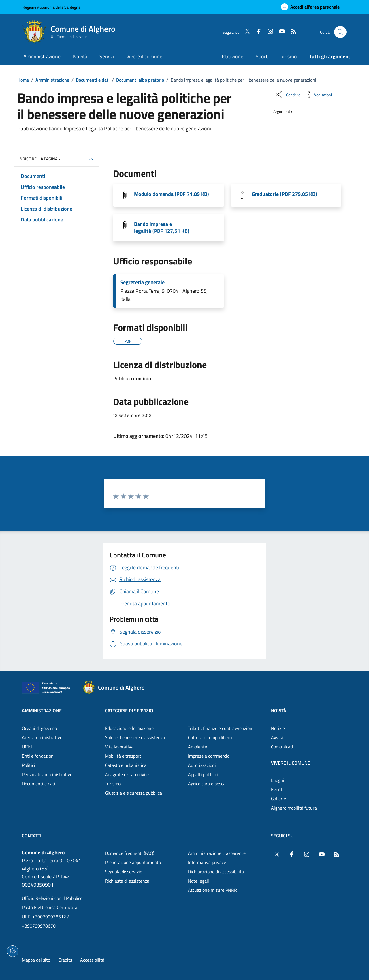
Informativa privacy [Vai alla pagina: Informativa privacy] (207, 862)
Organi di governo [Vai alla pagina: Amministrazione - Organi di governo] (39, 728)
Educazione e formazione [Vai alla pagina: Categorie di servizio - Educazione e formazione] (129, 728)
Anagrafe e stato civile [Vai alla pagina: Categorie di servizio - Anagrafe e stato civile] (127, 774)
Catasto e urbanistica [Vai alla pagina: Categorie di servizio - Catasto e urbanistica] (126, 765)
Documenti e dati (93, 80)
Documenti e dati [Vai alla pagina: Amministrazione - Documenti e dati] (39, 784)
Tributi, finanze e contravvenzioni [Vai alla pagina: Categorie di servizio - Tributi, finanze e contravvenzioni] (221, 728)
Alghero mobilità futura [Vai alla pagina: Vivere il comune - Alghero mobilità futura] (294, 808)
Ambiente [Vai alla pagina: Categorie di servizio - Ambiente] (197, 747)
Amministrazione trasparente (217, 853)
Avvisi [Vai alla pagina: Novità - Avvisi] (277, 737)
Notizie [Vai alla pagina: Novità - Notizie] (278, 728)
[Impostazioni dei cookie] (13, 951)
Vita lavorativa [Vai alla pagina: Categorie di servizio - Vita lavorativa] (119, 747)
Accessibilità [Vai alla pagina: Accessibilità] (92, 960)
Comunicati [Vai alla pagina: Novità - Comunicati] (282, 747)
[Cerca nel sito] (340, 32)
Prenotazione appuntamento (133, 862)
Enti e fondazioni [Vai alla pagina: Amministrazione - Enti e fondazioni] (38, 756)
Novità (279, 711)
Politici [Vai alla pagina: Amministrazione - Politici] (29, 765)
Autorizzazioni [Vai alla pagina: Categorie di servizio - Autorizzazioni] (202, 765)
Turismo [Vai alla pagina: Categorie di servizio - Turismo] (113, 784)
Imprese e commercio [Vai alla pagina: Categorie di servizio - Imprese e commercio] (209, 756)
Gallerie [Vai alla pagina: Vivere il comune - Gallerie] (278, 799)
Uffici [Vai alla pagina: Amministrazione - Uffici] (27, 747)
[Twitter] (245, 32)
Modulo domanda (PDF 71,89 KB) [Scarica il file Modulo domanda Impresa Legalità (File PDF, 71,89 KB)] (172, 194)
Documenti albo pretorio (140, 80)
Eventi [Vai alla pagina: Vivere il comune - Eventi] (277, 789)
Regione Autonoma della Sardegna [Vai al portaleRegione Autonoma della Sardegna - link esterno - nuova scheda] (51, 7)
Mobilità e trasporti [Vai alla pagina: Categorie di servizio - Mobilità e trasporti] (124, 756)
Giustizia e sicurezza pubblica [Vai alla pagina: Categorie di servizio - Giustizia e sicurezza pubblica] (133, 793)
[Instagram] (268, 32)
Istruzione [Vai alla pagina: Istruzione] (232, 56)
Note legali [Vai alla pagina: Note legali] (198, 881)
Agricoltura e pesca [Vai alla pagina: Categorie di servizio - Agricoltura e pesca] (207, 784)
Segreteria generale (142, 282)
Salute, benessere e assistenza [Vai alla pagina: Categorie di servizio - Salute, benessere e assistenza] (135, 737)
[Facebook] (257, 32)
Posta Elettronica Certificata (50, 907)
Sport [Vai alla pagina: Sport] (262, 56)
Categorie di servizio (129, 711)
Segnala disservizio (124, 872)
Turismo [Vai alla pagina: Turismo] (288, 56)
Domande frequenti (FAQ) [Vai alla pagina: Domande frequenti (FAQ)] (130, 853)
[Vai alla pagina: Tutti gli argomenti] (327, 57)
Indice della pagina (40, 159)
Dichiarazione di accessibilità (216, 872)
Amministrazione (52, 80)
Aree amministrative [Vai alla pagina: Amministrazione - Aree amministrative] (42, 737)
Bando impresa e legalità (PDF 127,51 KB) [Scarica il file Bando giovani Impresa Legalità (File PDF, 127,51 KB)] (162, 228)
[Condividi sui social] (288, 95)
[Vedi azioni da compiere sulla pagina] (318, 95)
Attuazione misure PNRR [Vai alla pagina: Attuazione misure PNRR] (212, 890)
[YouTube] (280, 32)
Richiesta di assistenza (127, 881)
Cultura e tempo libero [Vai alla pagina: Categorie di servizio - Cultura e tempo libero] (210, 737)
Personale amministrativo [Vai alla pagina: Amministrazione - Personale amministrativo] (47, 774)
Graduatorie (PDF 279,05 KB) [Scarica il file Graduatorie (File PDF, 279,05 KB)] (284, 194)
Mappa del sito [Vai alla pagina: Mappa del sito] (36, 960)
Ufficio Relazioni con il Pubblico (52, 898)
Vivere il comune (291, 763)
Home (23, 80)
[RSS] (291, 32)
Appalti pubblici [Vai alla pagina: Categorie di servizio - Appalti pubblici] (203, 774)
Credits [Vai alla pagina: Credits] (65, 960)
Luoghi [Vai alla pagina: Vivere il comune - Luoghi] (278, 780)
